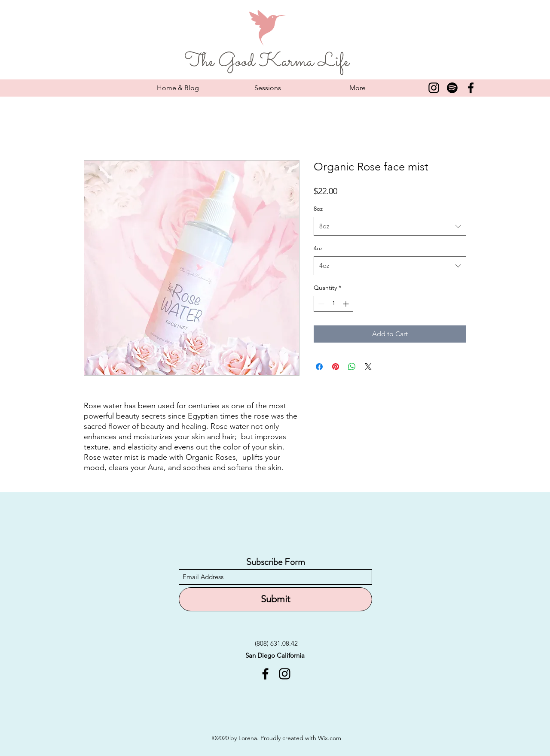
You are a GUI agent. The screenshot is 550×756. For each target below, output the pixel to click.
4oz (318, 248)
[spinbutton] (333, 304)
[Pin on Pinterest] (336, 367)
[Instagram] (434, 88)
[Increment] (347, 304)
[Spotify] (452, 88)
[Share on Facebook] (319, 367)
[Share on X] (368, 367)
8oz (318, 209)
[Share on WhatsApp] (352, 367)
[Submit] (275, 599)
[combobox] (390, 226)
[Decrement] (320, 304)
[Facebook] (471, 88)
